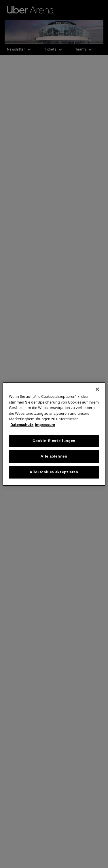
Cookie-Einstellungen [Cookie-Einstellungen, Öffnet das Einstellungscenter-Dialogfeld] (54, 441)
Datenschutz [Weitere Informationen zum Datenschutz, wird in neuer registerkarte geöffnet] (22, 425)
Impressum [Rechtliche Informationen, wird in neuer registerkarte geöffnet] (45, 425)
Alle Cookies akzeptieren (54, 472)
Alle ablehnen (54, 456)
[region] (54, 434)
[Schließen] (97, 389)
